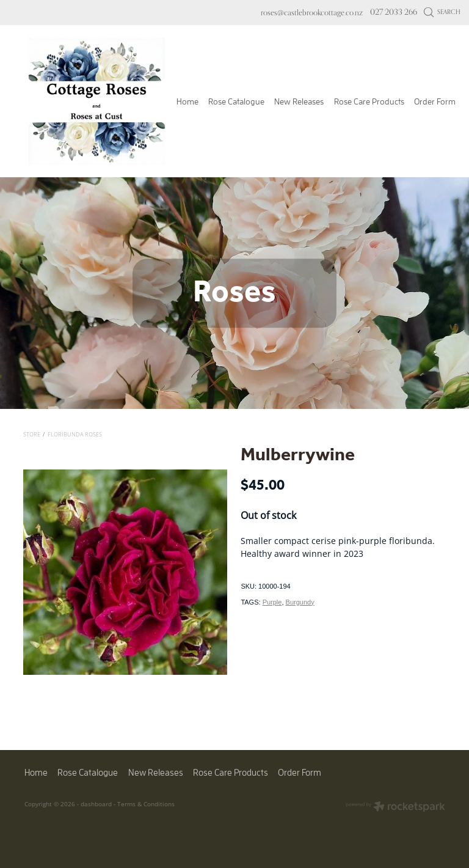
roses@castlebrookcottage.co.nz (312, 12)
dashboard (96, 804)
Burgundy (300, 602)
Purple (272, 602)
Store (32, 434)
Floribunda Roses (75, 434)
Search (442, 12)
